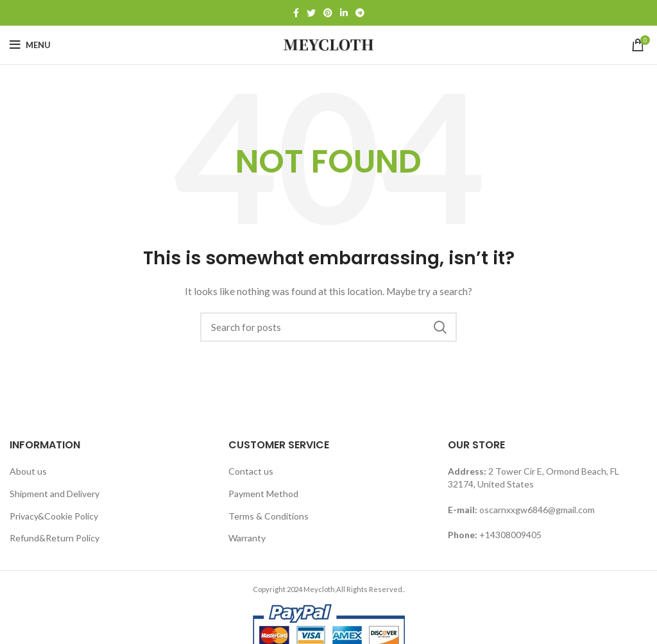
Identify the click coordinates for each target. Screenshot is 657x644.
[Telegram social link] (360, 13)
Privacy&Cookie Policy (54, 516)
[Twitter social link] (311, 13)
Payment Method (263, 494)
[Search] (328, 327)
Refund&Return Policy (55, 538)
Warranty (247, 538)
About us (28, 471)
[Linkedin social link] (344, 13)
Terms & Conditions (269, 516)
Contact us (251, 471)
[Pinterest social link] (328, 13)
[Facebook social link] (296, 13)
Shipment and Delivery (55, 494)
